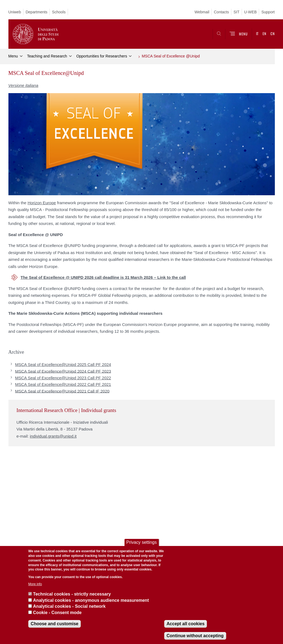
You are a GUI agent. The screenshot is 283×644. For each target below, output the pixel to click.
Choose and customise (55, 624)
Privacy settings (141, 542)
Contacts (221, 12)
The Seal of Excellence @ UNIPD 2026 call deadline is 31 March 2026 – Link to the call (103, 277)
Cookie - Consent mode (57, 613)
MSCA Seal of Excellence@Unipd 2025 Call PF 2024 (63, 364)
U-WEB (251, 12)
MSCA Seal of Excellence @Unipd (171, 56)
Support (268, 12)
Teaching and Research (47, 56)
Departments (36, 12)
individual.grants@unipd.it (53, 436)
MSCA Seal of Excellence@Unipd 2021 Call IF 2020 (62, 391)
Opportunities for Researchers (102, 56)
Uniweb (15, 12)
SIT (237, 12)
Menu (13, 56)
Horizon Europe (42, 203)
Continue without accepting (195, 636)
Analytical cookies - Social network (69, 606)
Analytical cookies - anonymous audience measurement (91, 600)
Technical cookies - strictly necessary (72, 594)
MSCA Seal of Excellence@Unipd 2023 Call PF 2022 (63, 378)
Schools (59, 12)
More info (35, 584)
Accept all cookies (186, 624)
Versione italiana (23, 85)
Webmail (202, 12)
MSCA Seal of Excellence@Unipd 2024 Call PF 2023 (63, 371)
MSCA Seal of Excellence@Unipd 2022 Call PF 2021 (63, 384)
